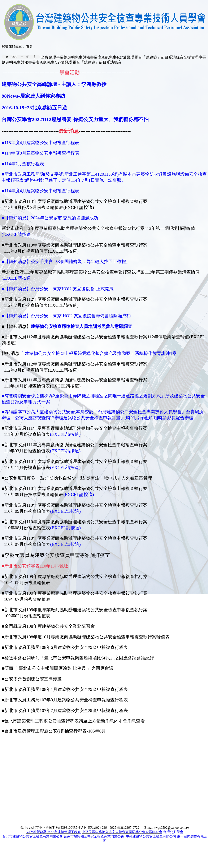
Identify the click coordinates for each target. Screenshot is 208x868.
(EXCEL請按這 (16, 234)
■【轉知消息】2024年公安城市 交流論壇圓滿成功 (50, 218)
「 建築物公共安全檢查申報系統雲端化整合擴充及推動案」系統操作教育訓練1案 (98, 353)
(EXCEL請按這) (65, 434)
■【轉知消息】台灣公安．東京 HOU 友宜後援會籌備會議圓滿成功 (66, 316)
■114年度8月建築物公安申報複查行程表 (40, 153)
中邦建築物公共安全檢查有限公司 (151, 836)
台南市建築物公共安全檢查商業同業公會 (94, 836)
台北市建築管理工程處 (64, 832)
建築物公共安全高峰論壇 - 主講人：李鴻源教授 (54, 84)
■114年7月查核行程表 (23, 164)
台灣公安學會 (173, 832)
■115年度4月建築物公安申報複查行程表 (40, 143)
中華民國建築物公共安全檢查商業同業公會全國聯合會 (122, 832)
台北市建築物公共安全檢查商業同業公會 (33, 836)
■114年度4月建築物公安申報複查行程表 (40, 191)
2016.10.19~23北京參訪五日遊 (34, 108)
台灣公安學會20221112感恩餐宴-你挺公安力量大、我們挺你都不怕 (75, 119)
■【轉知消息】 (16, 262)
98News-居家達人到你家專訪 (33, 96)
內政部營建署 (36, 832)
